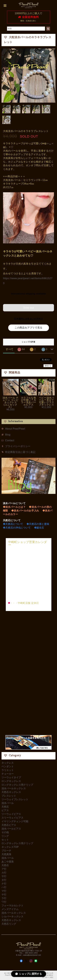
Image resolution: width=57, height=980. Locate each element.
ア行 (4, 869)
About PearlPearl (15, 429)
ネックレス (8, 763)
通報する (48, 366)
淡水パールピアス (11, 829)
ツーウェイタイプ (11, 777)
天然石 (5, 807)
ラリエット (8, 770)
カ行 (4, 873)
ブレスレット (9, 796)
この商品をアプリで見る (28, 328)
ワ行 (4, 902)
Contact (10, 440)
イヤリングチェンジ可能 (15, 821)
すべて (10, 349)
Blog (8, 435)
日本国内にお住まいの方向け (28, 319)
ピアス (5, 810)
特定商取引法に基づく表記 (20, 452)
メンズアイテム (10, 909)
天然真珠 (6, 854)
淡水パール (8, 803)
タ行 (4, 880)
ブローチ (6, 851)
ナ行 (4, 884)
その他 (5, 832)
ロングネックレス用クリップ (17, 785)
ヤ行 (4, 895)
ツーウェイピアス (11, 814)
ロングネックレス (11, 781)
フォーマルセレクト (12, 906)
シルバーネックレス (12, 916)
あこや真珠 (8, 862)
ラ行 (4, 898)
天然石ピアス (9, 825)
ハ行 (4, 887)
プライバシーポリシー (18, 446)
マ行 (4, 891)
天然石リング (9, 924)
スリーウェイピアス (12, 818)
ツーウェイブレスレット (15, 799)
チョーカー (8, 774)
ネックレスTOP (10, 847)
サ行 (4, 876)
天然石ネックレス (11, 792)
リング (5, 836)
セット (5, 840)
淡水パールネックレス (14, 788)
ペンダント (8, 766)
